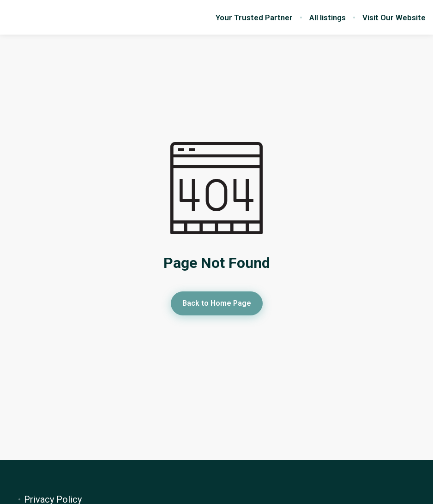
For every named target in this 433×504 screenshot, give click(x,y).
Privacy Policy (53, 499)
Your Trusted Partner (254, 18)
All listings (328, 18)
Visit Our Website (394, 18)
